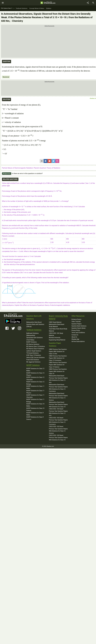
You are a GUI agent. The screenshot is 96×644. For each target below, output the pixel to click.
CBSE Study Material (55, 322)
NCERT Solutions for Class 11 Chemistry (35, 396)
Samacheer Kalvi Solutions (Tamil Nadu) (34, 339)
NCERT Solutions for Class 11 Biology (35, 400)
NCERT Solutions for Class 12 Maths (35, 370)
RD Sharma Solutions (33, 344)
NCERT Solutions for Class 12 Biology (35, 383)
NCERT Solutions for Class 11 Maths (35, 387)
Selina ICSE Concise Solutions (35, 357)
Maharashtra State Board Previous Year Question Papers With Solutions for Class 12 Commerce (58, 388)
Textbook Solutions (34, 330)
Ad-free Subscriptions (78, 341)
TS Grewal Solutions (32, 353)
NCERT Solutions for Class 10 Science (35, 409)
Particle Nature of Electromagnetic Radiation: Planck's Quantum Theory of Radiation (31, 168)
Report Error (7, 174)
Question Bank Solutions (79, 326)
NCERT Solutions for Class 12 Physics (35, 374)
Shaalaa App (75, 339)
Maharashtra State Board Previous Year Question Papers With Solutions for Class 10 (58, 404)
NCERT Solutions (31, 342)
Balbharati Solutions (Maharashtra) (32, 334)
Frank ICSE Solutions (33, 360)
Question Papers (77, 324)
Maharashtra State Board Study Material (57, 325)
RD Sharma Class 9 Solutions (35, 349)
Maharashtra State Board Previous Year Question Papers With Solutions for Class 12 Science (58, 397)
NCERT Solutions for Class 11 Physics (35, 392)
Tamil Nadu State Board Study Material (58, 330)
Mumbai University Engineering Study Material (57, 339)
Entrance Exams (76, 319)
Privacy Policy (76, 330)
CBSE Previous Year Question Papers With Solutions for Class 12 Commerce (58, 358)
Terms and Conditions (78, 333)
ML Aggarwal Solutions (33, 362)
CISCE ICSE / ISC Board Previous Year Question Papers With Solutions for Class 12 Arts (58, 412)
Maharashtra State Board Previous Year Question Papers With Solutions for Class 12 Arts (58, 379)
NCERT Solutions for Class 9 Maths (35, 414)
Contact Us (75, 335)
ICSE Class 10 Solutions (34, 355)
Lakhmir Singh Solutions (34, 351)
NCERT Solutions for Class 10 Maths (35, 405)
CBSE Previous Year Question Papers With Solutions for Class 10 (58, 371)
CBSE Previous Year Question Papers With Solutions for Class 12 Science (58, 365)
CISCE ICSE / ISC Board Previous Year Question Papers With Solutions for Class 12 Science (58, 430)
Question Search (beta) (79, 328)
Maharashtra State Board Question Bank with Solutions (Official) (35, 324)
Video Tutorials (76, 322)
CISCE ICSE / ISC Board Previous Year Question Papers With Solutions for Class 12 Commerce (58, 421)
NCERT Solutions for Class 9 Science (35, 418)
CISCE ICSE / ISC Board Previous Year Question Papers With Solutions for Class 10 (58, 438)
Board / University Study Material (58, 317)
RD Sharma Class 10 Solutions (36, 346)
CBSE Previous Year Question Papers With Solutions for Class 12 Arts (58, 352)
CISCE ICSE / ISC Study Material (56, 334)
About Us (74, 337)
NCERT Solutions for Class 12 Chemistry (35, 378)
